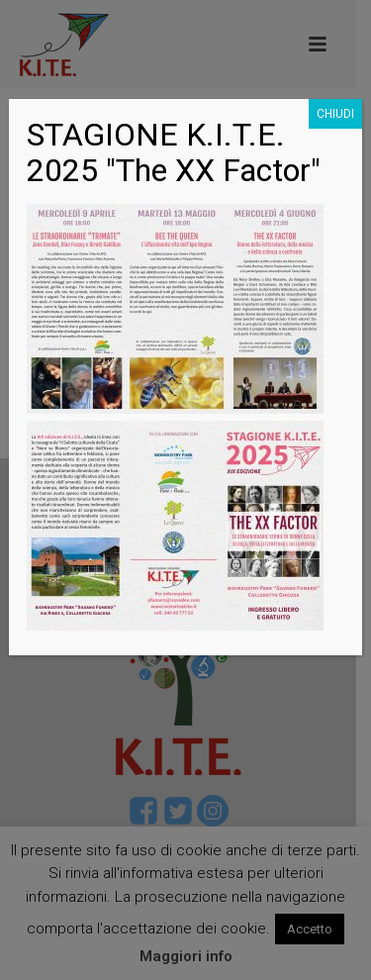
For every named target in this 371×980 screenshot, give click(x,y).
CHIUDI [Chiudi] (335, 114)
